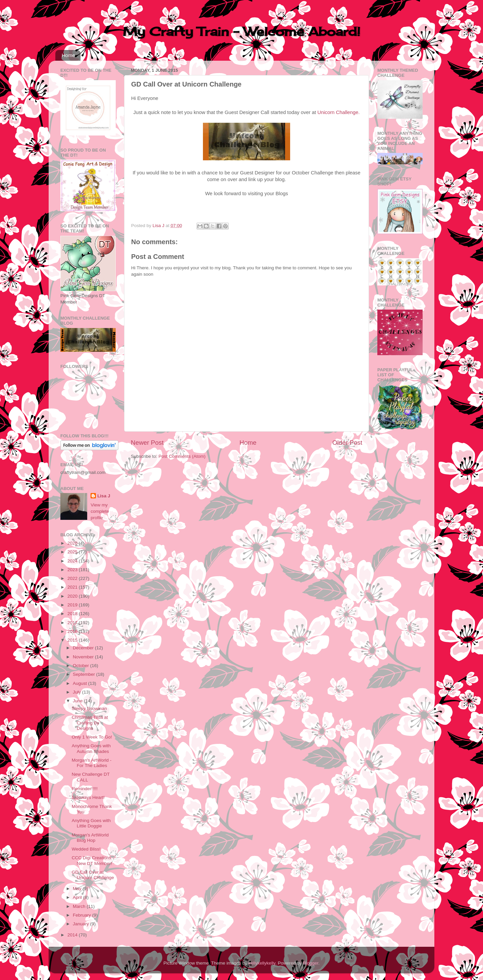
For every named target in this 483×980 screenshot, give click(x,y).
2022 (73, 578)
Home (68, 55)
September (85, 674)
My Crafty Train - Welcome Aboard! (241, 32)
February (83, 915)
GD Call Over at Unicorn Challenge (93, 875)
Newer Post (147, 443)
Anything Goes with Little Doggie (91, 823)
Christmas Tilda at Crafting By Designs (90, 723)
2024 (73, 561)
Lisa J (104, 496)
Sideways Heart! (88, 797)
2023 (73, 570)
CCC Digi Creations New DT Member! (92, 860)
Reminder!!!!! (85, 789)
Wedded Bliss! (86, 849)
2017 (73, 623)
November (84, 657)
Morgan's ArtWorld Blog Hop (90, 838)
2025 (73, 552)
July (77, 692)
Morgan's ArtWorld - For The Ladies (92, 763)
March (80, 906)
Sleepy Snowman (89, 709)
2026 (73, 543)
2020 (73, 596)
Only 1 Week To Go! (92, 737)
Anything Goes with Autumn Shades (91, 748)
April (78, 897)
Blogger (311, 963)
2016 (73, 631)
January (82, 924)
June (78, 701)
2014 (73, 935)
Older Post (347, 443)
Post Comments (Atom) (182, 456)
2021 (73, 587)
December (84, 648)
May (78, 889)
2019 (73, 605)
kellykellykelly (262, 963)
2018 (73, 614)
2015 (73, 640)
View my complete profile (100, 511)
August (80, 683)
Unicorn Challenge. (338, 112)
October (82, 666)
